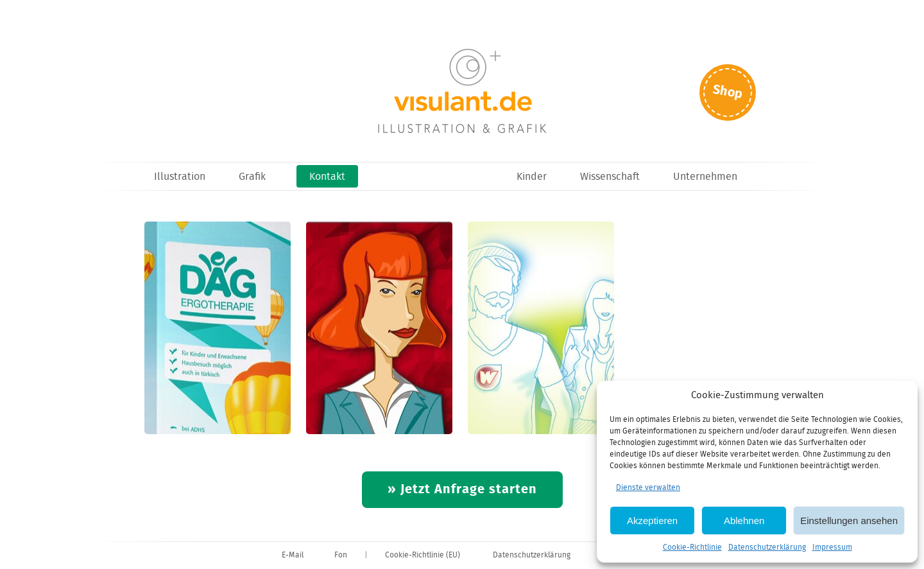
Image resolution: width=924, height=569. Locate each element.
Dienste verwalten (648, 488)
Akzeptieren (652, 521)
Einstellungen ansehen (849, 521)
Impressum (832, 547)
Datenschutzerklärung (767, 547)
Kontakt (327, 177)
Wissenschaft (610, 177)
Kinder (532, 177)
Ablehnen (744, 521)
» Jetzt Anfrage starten (462, 490)
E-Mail (293, 555)
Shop (728, 92)
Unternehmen (705, 177)
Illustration (180, 177)
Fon (341, 555)
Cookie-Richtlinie (692, 547)
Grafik (252, 177)
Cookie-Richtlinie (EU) (423, 555)
